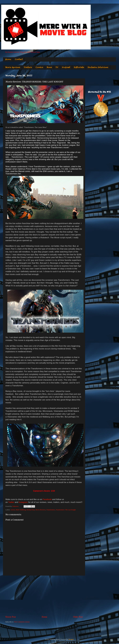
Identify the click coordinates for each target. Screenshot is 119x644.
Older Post (78, 617)
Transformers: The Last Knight (66, 510)
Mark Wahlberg (21, 510)
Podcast (66, 67)
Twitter (11, 502)
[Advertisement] (44, 595)
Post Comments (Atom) (22, 622)
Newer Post (11, 617)
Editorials (79, 67)
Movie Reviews (13, 67)
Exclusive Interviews (98, 67)
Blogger (71, 639)
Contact (19, 59)
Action (13, 510)
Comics (39, 67)
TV (57, 67)
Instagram (23, 502)
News (49, 67)
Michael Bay (31, 510)
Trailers (28, 67)
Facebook (47, 499)
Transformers (51, 510)
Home (8, 59)
